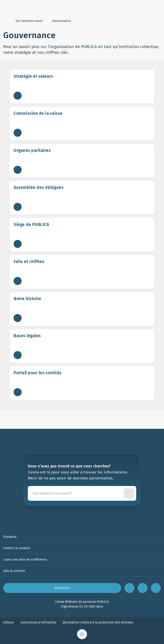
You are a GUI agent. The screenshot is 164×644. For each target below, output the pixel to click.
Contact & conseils (17, 548)
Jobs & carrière (14, 571)
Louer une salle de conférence (25, 559)
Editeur (9, 622)
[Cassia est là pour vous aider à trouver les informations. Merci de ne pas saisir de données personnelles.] (77, 493)
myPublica (62, 588)
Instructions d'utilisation (38, 622)
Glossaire (10, 537)
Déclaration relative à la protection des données (98, 622)
